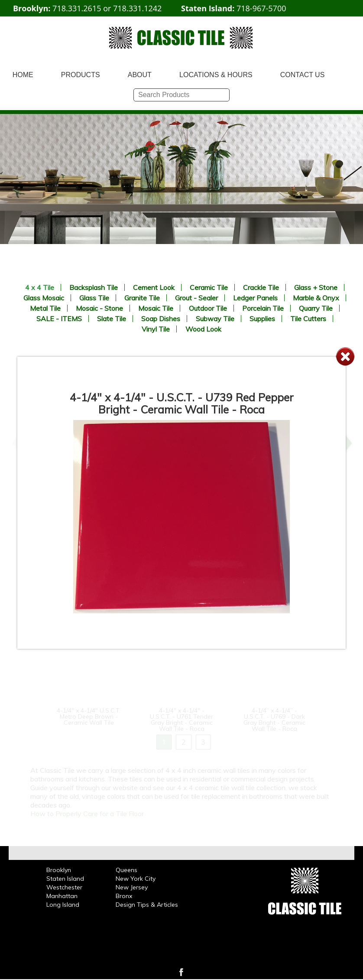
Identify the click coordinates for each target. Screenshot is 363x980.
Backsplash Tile (94, 287)
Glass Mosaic (44, 298)
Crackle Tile (261, 287)
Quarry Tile (316, 308)
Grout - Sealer (196, 298)
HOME (23, 75)
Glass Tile (94, 298)
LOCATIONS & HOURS (216, 75)
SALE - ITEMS (59, 319)
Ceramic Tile (209, 287)
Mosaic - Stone (99, 308)
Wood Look (203, 329)
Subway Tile (215, 319)
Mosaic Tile (156, 308)
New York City (136, 879)
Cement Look (154, 287)
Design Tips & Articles (147, 905)
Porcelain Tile (263, 308)
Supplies (262, 319)
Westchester (64, 887)
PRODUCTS (81, 75)
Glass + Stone (316, 287)
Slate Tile (112, 319)
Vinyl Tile (156, 329)
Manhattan (62, 896)
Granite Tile (142, 298)
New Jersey (132, 887)
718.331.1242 (137, 8)
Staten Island (65, 879)
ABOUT (140, 75)
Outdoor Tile (208, 308)
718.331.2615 (77, 8)
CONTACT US (303, 75)
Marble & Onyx (316, 298)
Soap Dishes (161, 319)
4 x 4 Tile (40, 287)
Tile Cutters (308, 319)
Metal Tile (45, 308)
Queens (126, 870)
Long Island (63, 905)
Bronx (124, 896)
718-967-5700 (261, 8)
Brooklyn (59, 870)
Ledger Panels (255, 298)
